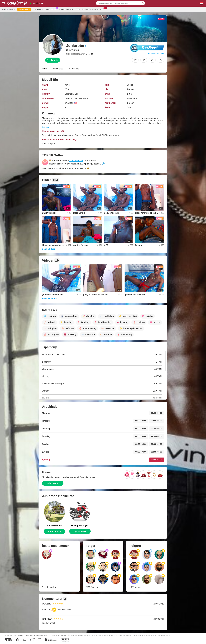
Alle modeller (9, 9)
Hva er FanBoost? (156, 53)
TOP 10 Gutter (76, 160)
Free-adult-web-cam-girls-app (90, 9)
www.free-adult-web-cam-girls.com (31, 635)
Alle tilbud (52, 9)
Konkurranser (66, 9)
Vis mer (46, 127)
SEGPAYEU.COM (61, 635)
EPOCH (51, 635)
